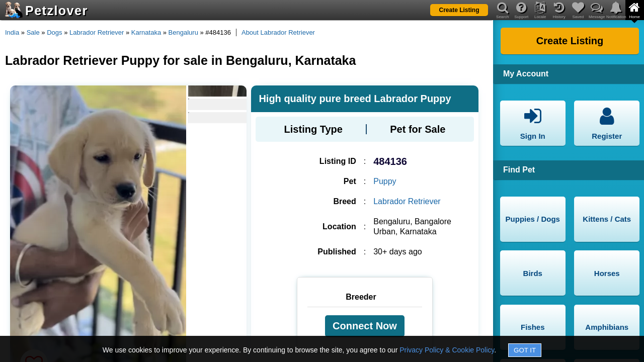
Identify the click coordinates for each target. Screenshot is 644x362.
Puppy (385, 181)
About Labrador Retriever (278, 32)
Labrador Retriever (97, 32)
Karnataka (146, 32)
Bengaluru (183, 32)
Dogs (54, 32)
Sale (33, 32)
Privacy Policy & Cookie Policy (447, 350)
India (12, 32)
